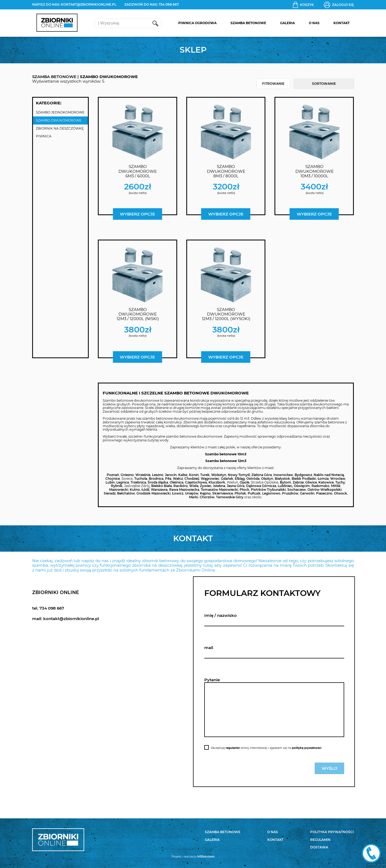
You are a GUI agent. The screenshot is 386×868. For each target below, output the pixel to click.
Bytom (285, 482)
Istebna (219, 486)
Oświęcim (302, 486)
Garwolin (307, 493)
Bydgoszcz (303, 475)
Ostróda (253, 479)
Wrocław (338, 479)
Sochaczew (297, 490)
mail (209, 648)
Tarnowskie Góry (230, 497)
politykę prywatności (307, 748)
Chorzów (207, 497)
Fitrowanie (273, 84)
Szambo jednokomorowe (60, 112)
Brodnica (156, 479)
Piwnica (44, 136)
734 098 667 (169, 4)
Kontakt (342, 23)
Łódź (145, 490)
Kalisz (183, 475)
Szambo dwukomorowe (59, 120)
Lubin (110, 482)
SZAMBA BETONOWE (54, 77)
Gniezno (127, 475)
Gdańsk (227, 479)
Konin (194, 475)
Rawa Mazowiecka (184, 490)
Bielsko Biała (162, 486)
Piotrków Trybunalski (268, 490)
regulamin (233, 748)
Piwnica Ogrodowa (197, 23)
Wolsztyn (219, 475)
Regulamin (320, 840)
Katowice (326, 482)
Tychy (340, 482)
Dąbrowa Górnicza (261, 486)
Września (143, 475)
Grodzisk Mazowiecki (153, 493)
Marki (194, 497)
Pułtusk (254, 493)
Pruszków (290, 493)
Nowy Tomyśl (239, 475)
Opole (244, 482)
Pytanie (212, 680)
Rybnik (117, 486)
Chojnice (113, 479)
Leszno (158, 475)
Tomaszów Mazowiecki (219, 490)
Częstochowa (196, 482)
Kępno (205, 493)
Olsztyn (267, 479)
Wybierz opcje (137, 214)
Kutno (135, 490)
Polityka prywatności (332, 832)
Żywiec (206, 486)
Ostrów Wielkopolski (324, 490)
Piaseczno (324, 493)
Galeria (287, 23)
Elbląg (240, 479)
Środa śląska (158, 482)
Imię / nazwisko (220, 615)
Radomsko (320, 486)
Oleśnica (177, 482)
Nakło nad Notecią (329, 475)
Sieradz (110, 493)
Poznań (113, 475)
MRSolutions (206, 857)
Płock (244, 490)
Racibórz (181, 486)
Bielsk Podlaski (304, 479)
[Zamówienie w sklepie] (324, 84)
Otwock (341, 493)
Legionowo (271, 493)
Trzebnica (138, 482)
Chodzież (192, 479)
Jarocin (171, 475)
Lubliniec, (285, 486)
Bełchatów (126, 493)
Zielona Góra (262, 475)
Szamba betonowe (248, 23)
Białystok (282, 479)
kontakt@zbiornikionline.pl (89, 4)
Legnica (123, 482)
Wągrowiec (210, 479)
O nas (314, 23)
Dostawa (319, 847)
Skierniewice (223, 493)
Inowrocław (283, 475)
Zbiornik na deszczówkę (60, 128)
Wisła (194, 486)
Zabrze (298, 482)
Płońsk (240, 493)
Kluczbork (217, 482)
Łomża (323, 479)
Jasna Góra (236, 486)
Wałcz (178, 479)
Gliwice (311, 482)
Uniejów (192, 493)
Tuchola (141, 479)
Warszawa (159, 490)
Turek (205, 475)
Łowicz (178, 493)
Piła (168, 479)
